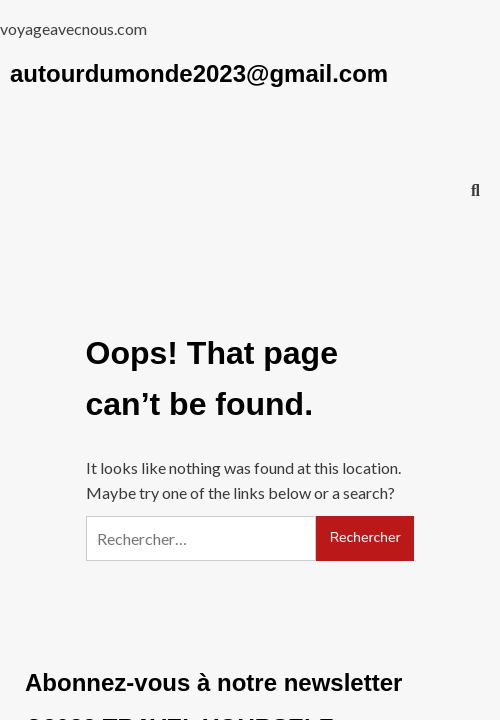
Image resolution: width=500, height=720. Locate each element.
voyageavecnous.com (73, 28)
